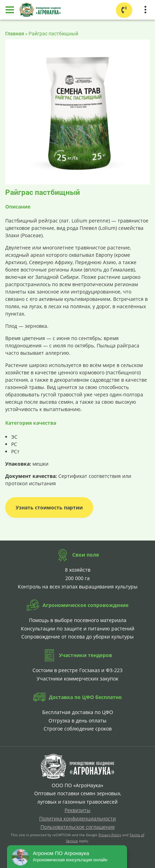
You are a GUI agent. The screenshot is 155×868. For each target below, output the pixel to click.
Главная (15, 34)
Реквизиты (77, 810)
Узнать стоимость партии (49, 507)
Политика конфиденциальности (77, 818)
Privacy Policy (110, 835)
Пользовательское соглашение (78, 827)
